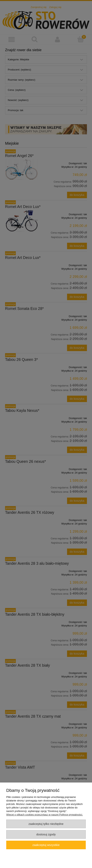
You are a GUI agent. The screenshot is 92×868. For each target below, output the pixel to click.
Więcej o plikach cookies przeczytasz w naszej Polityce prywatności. (45, 815)
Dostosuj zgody (46, 834)
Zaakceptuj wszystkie (46, 845)
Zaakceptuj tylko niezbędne (46, 824)
